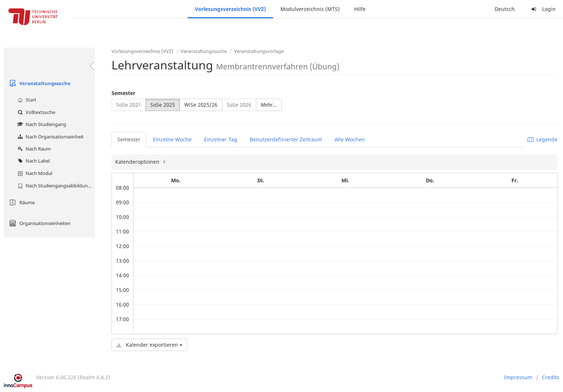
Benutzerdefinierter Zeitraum (286, 139)
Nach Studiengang (41, 124)
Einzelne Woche (172, 139)
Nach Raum (33, 149)
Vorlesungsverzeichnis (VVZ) (230, 9)
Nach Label (33, 161)
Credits (551, 377)
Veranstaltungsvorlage (259, 51)
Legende (543, 139)
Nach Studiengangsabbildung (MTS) (55, 186)
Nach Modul (34, 173)
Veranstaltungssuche (39, 83)
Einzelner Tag (221, 139)
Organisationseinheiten (39, 223)
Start (26, 100)
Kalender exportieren (149, 345)
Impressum (518, 377)
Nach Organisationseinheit (50, 137)
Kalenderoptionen (138, 162)
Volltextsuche (35, 112)
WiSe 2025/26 (201, 105)
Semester (123, 93)
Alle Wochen (350, 139)
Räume (21, 202)
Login (543, 9)
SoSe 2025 (163, 105)
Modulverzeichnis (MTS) (310, 9)
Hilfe (360, 9)
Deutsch (505, 9)
